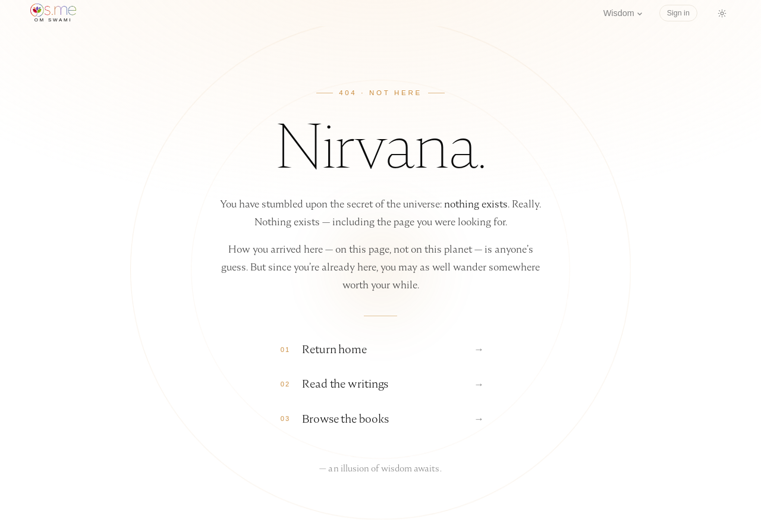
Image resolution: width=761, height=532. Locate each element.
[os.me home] (53, 13)
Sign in (678, 13)
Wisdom (623, 13)
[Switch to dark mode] (722, 13)
